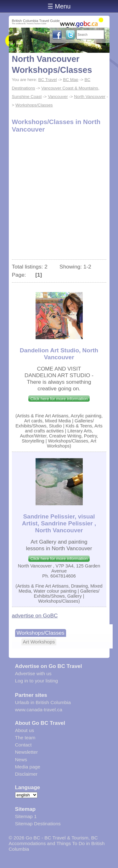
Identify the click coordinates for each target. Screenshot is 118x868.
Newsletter (27, 752)
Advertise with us (33, 673)
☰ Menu (59, 6)
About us (25, 730)
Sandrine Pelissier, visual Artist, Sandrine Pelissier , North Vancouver (59, 523)
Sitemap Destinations (38, 824)
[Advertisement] (59, 197)
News (21, 759)
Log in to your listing (37, 681)
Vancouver (58, 97)
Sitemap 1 (26, 816)
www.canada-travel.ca (39, 710)
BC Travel (47, 80)
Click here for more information (59, 399)
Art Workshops (39, 642)
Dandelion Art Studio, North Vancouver (59, 354)
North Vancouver (90, 97)
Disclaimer (26, 774)
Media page (28, 767)
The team (25, 738)
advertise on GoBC (35, 616)
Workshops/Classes (34, 105)
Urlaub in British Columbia (43, 702)
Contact (23, 745)
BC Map (71, 80)
